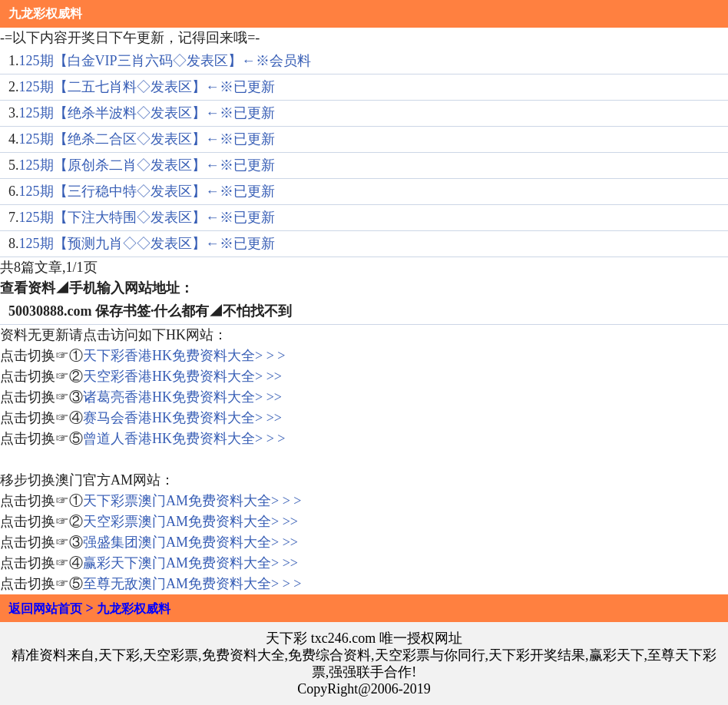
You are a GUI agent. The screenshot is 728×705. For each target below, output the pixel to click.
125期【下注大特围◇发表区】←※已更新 (147, 217)
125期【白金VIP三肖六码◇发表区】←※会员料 (165, 61)
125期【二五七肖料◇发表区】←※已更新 (147, 87)
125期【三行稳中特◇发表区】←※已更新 (147, 191)
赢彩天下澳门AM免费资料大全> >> (190, 563)
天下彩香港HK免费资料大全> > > (184, 356)
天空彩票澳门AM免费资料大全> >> (190, 521)
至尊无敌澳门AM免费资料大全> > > (192, 584)
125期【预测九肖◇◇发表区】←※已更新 (147, 243)
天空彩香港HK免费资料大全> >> (182, 376)
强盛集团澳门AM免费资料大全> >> (190, 542)
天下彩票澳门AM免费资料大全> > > (192, 501)
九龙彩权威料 (45, 13)
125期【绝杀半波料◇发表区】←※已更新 (147, 113)
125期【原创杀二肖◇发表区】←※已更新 (147, 165)
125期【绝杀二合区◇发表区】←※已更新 (147, 139)
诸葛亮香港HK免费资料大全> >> (182, 397)
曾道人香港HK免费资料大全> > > (184, 439)
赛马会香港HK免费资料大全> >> (182, 418)
